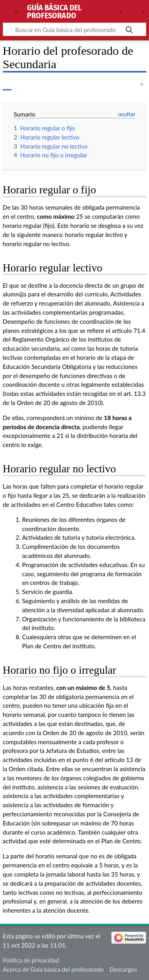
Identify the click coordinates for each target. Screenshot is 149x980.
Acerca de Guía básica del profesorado (53, 969)
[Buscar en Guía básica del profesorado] (74, 29)
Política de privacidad (31, 960)
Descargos (123, 969)
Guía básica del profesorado (54, 12)
